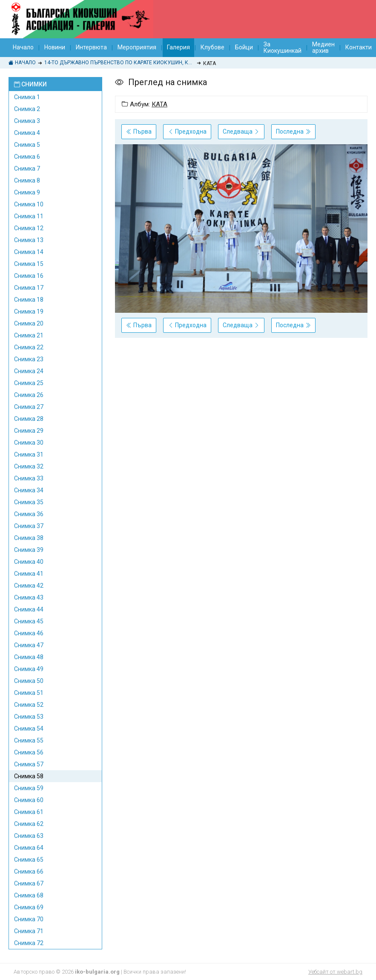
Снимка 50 (29, 681)
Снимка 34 (29, 490)
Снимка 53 (29, 717)
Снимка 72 (29, 943)
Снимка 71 (29, 931)
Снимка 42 (29, 586)
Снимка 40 (29, 562)
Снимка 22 (29, 347)
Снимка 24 (29, 371)
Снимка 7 (27, 169)
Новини (55, 47)
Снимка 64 (29, 848)
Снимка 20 (29, 323)
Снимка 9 (27, 192)
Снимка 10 (29, 204)
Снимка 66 (29, 871)
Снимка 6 (27, 157)
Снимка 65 (29, 860)
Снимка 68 (29, 895)
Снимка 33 (29, 478)
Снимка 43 (29, 597)
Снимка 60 (29, 800)
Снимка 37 (29, 526)
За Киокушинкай (283, 47)
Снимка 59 (29, 788)
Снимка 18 (29, 300)
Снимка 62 (29, 824)
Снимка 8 (27, 180)
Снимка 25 (29, 383)
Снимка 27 (29, 407)
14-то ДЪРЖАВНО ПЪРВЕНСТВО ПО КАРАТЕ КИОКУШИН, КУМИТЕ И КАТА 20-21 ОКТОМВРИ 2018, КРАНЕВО (119, 63)
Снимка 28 (29, 419)
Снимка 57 (29, 764)
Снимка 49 (29, 669)
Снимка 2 (27, 109)
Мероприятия (137, 47)
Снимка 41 (29, 574)
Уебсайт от (335, 972)
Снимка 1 (27, 97)
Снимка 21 (29, 335)
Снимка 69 (29, 907)
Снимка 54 (29, 729)
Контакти (359, 47)
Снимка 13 (29, 240)
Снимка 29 (29, 431)
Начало (23, 47)
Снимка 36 (29, 514)
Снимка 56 (29, 752)
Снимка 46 (29, 633)
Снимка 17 (29, 288)
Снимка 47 (29, 645)
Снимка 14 (29, 252)
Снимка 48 (29, 657)
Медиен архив (323, 47)
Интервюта (91, 47)
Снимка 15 (29, 264)
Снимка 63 (29, 836)
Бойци (244, 47)
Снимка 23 (29, 359)
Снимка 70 (29, 919)
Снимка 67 (29, 883)
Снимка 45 (29, 621)
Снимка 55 (29, 740)
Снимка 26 (29, 395)
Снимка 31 (29, 454)
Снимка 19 (29, 311)
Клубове (212, 47)
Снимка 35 (29, 502)
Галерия (178, 47)
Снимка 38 (29, 538)
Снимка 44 (29, 609)
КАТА (159, 104)
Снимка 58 (29, 776)
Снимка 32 (29, 466)
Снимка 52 (29, 705)
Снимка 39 (29, 550)
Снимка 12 (29, 228)
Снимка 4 (27, 133)
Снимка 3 (27, 121)
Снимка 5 (27, 145)
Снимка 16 (29, 276)
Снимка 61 (29, 812)
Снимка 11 (29, 216)
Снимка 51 (29, 693)
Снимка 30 (29, 443)
